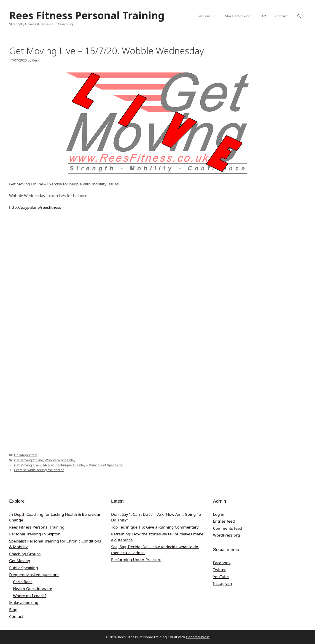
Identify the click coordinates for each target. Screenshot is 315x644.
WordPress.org (226, 535)
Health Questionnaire (33, 589)
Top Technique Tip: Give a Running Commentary (155, 527)
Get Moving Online (29, 460)
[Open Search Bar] (299, 16)
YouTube (221, 577)
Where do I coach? (30, 596)
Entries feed (224, 521)
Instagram (222, 584)
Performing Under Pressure (136, 560)
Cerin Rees (23, 582)
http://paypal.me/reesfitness (35, 207)
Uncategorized (26, 455)
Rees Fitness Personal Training (87, 15)
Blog (13, 610)
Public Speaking (24, 568)
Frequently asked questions (34, 575)
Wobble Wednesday (60, 460)
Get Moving (20, 561)
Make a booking (237, 16)
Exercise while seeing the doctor (39, 470)
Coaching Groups (25, 554)
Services (209, 16)
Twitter (219, 570)
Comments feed (227, 528)
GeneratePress (198, 637)
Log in (219, 514)
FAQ (263, 16)
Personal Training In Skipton (35, 534)
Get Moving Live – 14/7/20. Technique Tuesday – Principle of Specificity (68, 465)
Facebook (222, 563)
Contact (281, 16)
